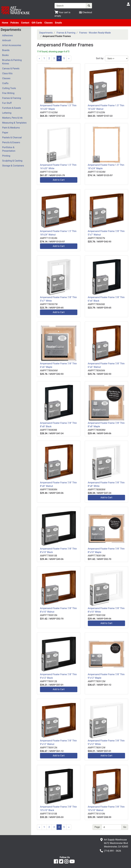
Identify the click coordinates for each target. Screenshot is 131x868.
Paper (5, 133)
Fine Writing (8, 93)
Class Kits (7, 73)
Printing (6, 156)
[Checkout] (86, 12)
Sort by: (100, 58)
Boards (6, 50)
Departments (46, 33)
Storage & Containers (13, 166)
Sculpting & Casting (12, 161)
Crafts (5, 83)
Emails (58, 23)
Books (5, 55)
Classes (48, 23)
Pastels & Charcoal (12, 138)
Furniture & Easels (11, 108)
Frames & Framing (12, 98)
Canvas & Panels (11, 69)
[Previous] (39, 58)
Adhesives (7, 35)
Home (5, 23)
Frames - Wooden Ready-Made (95, 33)
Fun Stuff (7, 103)
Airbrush (7, 40)
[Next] (69, 58)
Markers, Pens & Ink (12, 118)
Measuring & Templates (14, 123)
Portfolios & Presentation (9, 149)
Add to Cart (59, 180)
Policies (15, 23)
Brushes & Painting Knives (12, 62)
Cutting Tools (9, 88)
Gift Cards (37, 23)
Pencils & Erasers (11, 142)
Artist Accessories (12, 45)
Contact (25, 23)
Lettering (7, 113)
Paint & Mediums (11, 128)
